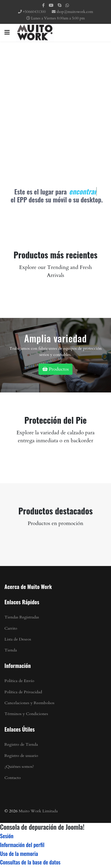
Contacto (13, 778)
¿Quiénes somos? (19, 766)
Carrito (11, 628)
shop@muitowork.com (75, 12)
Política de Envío (19, 681)
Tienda (11, 650)
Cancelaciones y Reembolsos (29, 703)
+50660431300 (34, 12)
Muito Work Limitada (38, 811)
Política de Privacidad (23, 692)
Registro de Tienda (21, 744)
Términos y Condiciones (26, 714)
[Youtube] (51, 5)
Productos (56, 369)
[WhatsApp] (67, 5)
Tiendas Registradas (22, 617)
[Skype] (59, 5)
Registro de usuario (21, 756)
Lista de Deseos (18, 639)
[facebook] (43, 5)
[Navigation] (7, 33)
